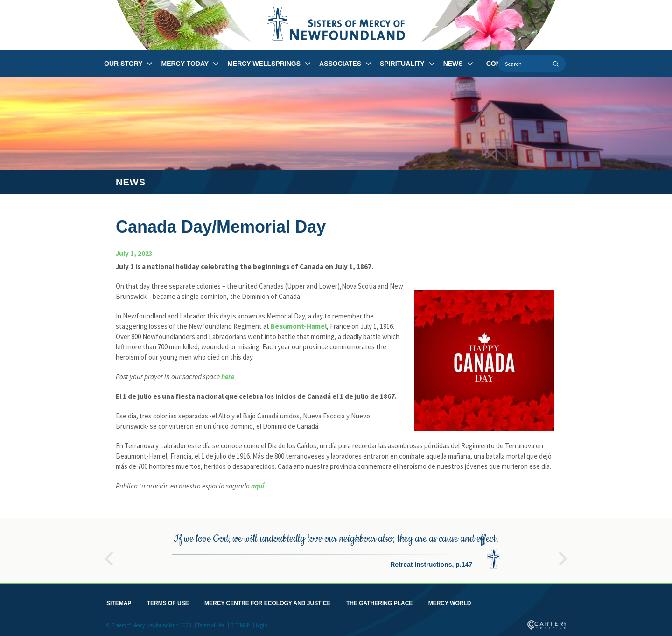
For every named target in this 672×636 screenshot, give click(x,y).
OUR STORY (123, 64)
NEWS (453, 64)
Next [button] (563, 553)
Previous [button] (109, 553)
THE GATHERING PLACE (379, 602)
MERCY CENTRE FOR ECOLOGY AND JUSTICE (267, 602)
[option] (336, 549)
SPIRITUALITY (402, 64)
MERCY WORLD (450, 602)
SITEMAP (119, 602)
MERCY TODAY (185, 64)
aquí (258, 486)
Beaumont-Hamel (299, 326)
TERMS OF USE (168, 602)
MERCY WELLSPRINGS (264, 64)
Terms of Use (211, 624)
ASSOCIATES (340, 64)
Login (262, 624)
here (228, 377)
